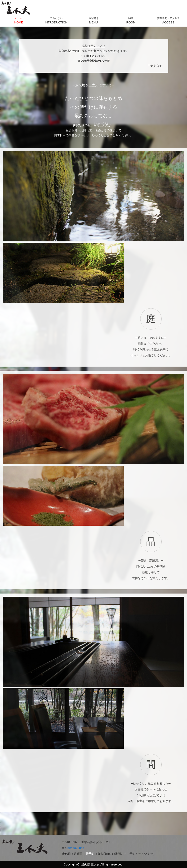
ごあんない (56, 21)
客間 (131, 21)
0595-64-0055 (75, 848)
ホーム (19, 21)
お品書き (93, 21)
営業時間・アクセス (168, 21)
